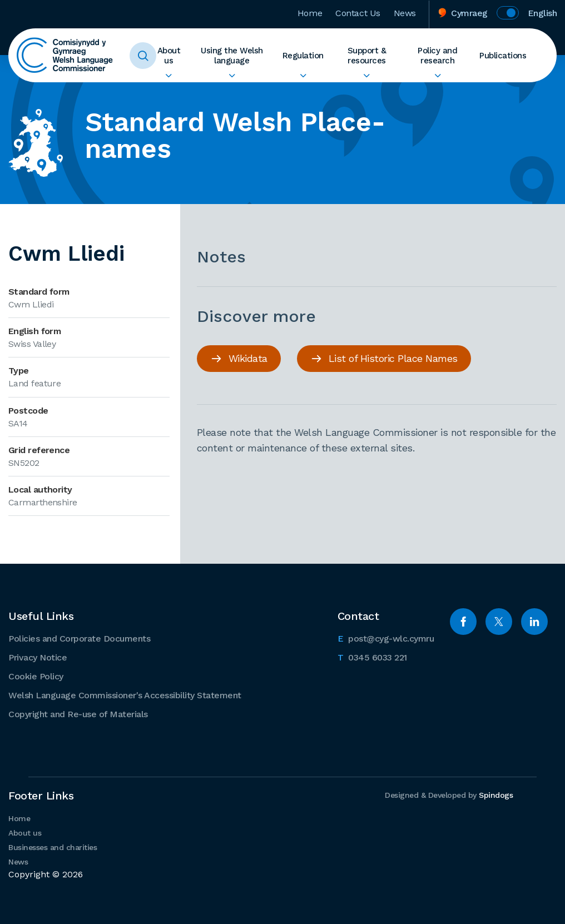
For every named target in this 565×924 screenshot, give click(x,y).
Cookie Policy (36, 676)
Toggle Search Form (143, 56)
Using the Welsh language (232, 56)
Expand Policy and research (437, 76)
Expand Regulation (303, 76)
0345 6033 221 (372, 657)
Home (310, 13)
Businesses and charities (53, 847)
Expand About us (169, 76)
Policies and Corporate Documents (79, 639)
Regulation (303, 56)
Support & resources (367, 56)
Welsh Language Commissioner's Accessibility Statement (125, 695)
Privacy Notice (38, 657)
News (405, 13)
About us (169, 56)
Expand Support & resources (367, 76)
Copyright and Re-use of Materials (78, 714)
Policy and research (437, 56)
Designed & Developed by (449, 795)
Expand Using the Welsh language (232, 76)
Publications (503, 56)
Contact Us (358, 13)
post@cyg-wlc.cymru (386, 638)
